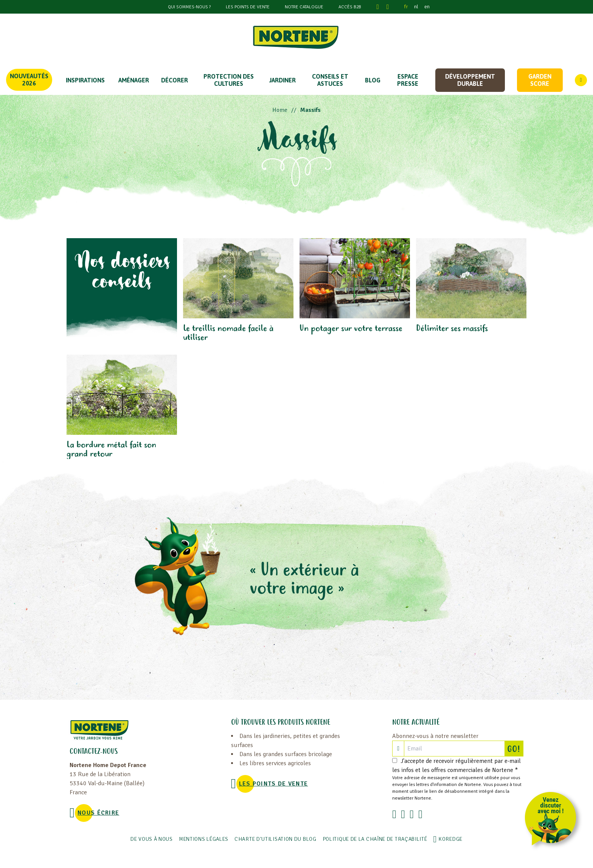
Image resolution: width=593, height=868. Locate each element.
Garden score (540, 80)
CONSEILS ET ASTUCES (330, 80)
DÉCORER (175, 80)
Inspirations (85, 80)
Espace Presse (408, 80)
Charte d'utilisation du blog (276, 839)
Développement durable (470, 80)
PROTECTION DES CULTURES (229, 80)
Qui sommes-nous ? (189, 7)
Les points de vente (248, 7)
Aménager (134, 80)
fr (406, 7)
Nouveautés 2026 (29, 80)
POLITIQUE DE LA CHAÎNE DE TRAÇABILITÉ (375, 839)
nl (416, 7)
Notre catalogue (304, 7)
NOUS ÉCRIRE (98, 813)
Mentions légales (204, 839)
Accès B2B (350, 7)
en (427, 7)
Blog (373, 80)
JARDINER (283, 80)
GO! (515, 749)
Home (280, 110)
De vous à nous (152, 839)
